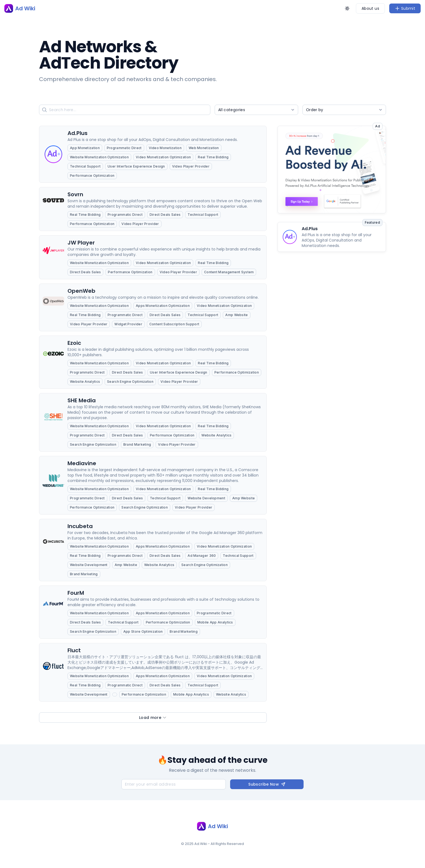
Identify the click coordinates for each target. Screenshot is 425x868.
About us (370, 8)
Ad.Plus (310, 229)
